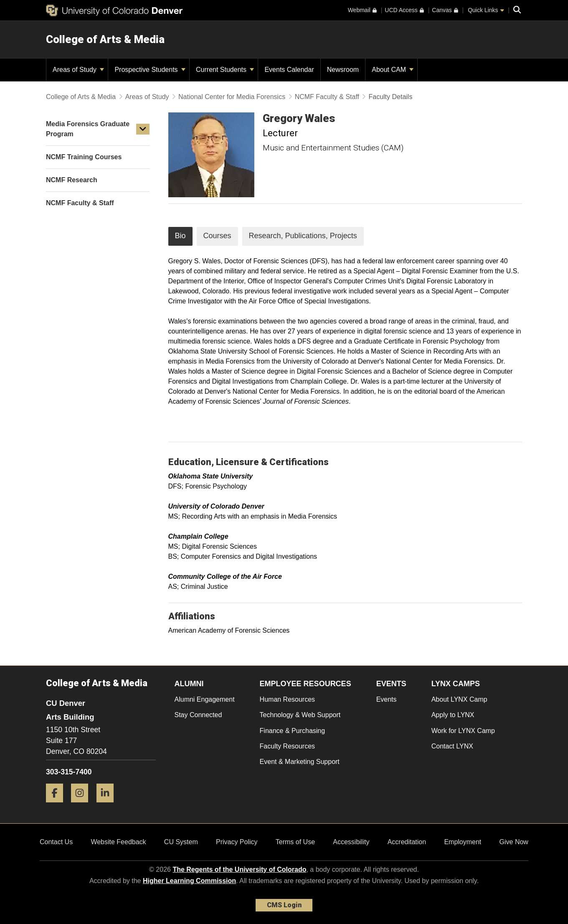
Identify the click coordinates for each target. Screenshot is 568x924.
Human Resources (288, 699)
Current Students (225, 70)
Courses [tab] (217, 236)
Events (387, 699)
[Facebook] (58, 806)
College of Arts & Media (105, 39)
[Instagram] (83, 806)
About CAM (393, 70)
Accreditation (407, 842)
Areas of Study (78, 70)
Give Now (514, 842)
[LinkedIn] (108, 806)
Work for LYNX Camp (463, 731)
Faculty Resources (288, 746)
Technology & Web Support (300, 715)
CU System (181, 842)
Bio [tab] (180, 236)
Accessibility (351, 842)
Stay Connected (198, 715)
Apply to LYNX (453, 715)
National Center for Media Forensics (232, 97)
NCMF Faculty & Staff (327, 97)
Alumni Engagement (205, 699)
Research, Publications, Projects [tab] (303, 236)
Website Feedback (118, 842)
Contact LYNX (452, 746)
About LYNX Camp (459, 699)
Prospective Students (150, 70)
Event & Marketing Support (300, 762)
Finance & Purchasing (293, 731)
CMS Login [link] (284, 905)
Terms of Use (295, 842)
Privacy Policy (237, 842)
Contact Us (56, 842)
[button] (143, 129)
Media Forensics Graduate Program (88, 129)
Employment (463, 842)
